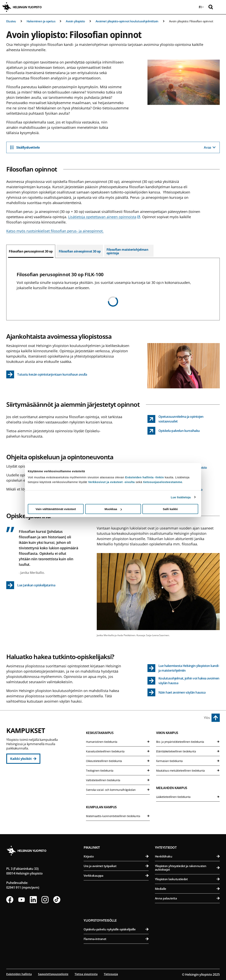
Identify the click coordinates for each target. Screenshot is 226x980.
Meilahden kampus (172, 788)
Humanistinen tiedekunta (118, 742)
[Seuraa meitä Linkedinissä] (33, 900)
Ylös (207, 718)
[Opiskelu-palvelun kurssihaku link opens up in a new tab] (174, 431)
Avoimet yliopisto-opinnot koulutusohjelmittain (127, 21)
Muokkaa (113, 509)
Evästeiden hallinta (19, 974)
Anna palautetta (187, 898)
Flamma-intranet (116, 939)
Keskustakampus (100, 733)
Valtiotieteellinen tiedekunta (118, 780)
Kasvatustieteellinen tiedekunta (118, 751)
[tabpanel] (113, 289)
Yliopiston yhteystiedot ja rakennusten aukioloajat (187, 868)
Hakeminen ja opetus (41, 21)
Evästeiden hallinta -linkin (145, 477)
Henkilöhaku (187, 856)
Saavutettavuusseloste (53, 974)
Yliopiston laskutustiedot (187, 879)
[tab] (31, 251)
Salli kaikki (170, 509)
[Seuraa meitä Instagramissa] (45, 900)
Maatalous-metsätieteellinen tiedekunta (188, 771)
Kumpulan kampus (101, 807)
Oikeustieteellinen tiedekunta (118, 761)
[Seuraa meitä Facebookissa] (10, 900)
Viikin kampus (167, 733)
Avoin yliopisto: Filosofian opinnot (191, 21)
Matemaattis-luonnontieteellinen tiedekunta (118, 816)
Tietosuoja (111, 974)
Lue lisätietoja (181, 497)
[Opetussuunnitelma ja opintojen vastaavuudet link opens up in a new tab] (184, 419)
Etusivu (11, 21)
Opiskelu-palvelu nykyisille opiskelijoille (116, 929)
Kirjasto (116, 856)
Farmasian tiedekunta (188, 761)
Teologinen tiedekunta (118, 771)
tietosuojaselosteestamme (163, 482)
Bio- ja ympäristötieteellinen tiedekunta (188, 742)
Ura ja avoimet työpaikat (116, 866)
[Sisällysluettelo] (113, 147)
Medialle (187, 889)
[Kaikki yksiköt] (23, 759)
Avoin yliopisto (75, 21)
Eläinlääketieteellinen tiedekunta (188, 751)
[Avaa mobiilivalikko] (220, 7)
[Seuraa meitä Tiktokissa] (57, 900)
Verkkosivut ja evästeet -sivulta (111, 482)
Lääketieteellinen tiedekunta (188, 797)
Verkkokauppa (116, 876)
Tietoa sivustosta (86, 974)
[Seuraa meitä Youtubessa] (22, 900)
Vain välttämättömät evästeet (56, 509)
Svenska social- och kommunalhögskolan (118, 790)
